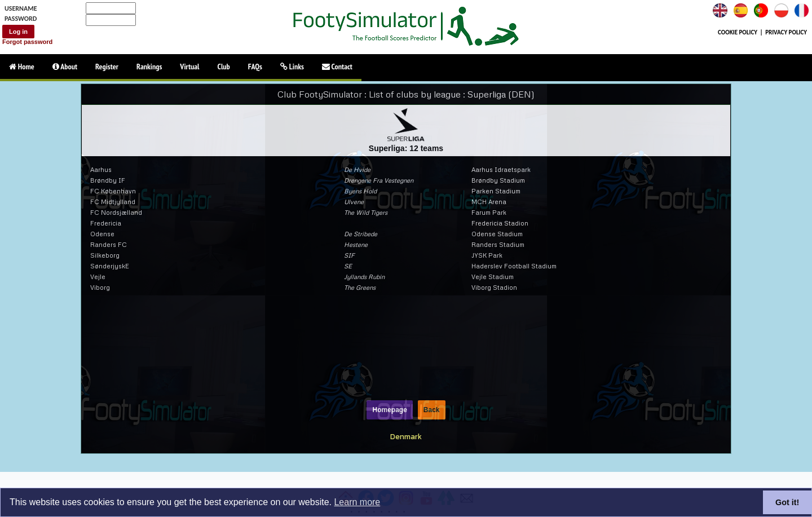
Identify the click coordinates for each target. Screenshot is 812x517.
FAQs (255, 67)
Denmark (406, 436)
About (65, 67)
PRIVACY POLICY (786, 32)
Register (107, 67)
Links (292, 67)
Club (224, 67)
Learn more (357, 502)
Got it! (787, 502)
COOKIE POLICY (738, 32)
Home (22, 67)
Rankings (149, 67)
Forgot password (27, 42)
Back (432, 410)
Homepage (389, 410)
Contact (337, 67)
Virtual (189, 67)
